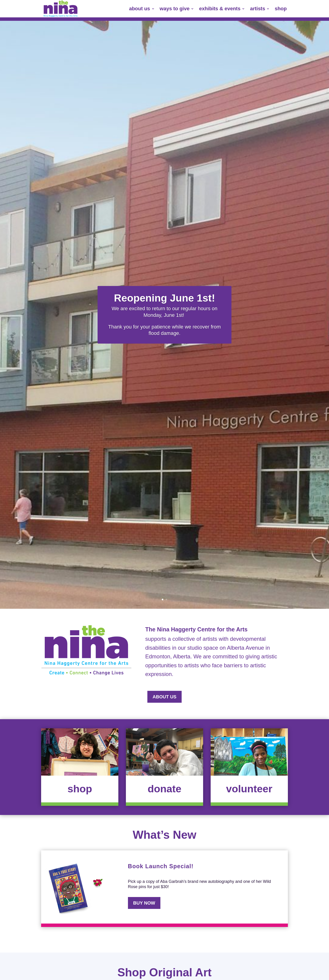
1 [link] (163, 599)
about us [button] (164, 697)
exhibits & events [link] (220, 9)
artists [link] (257, 9)
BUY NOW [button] (144, 903)
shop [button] (80, 789)
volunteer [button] (249, 789)
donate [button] (164, 789)
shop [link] (281, 9)
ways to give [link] (175, 9)
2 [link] (166, 599)
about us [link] (140, 9)
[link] (61, 9)
